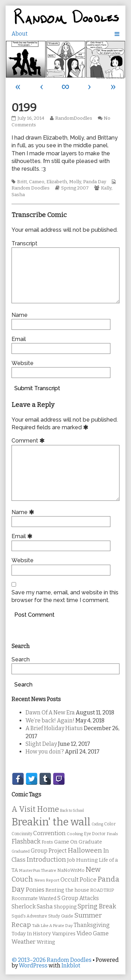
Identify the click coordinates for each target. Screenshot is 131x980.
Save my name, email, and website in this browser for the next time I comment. (65, 596)
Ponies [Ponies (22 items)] (35, 890)
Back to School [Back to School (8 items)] (72, 811)
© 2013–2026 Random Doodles (52, 960)
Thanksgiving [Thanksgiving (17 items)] (92, 925)
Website (23, 363)
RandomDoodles (74, 118)
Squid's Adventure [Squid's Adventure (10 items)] (29, 916)
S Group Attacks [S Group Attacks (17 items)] (78, 898)
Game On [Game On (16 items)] (66, 842)
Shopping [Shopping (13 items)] (65, 907)
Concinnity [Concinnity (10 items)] (22, 834)
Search (21, 659)
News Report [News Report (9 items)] (47, 880)
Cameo (37, 182)
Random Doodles (31, 188)
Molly (75, 182)
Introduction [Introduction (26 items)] (46, 860)
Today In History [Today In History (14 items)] (31, 934)
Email (19, 339)
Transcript (24, 243)
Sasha (18, 195)
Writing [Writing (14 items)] (46, 942)
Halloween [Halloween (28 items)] (85, 850)
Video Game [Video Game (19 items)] (93, 933)
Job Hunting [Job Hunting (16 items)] (82, 860)
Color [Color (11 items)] (110, 824)
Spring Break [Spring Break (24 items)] (97, 906)
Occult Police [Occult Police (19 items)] (78, 880)
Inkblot (71, 966)
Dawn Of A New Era (50, 712)
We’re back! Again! (50, 721)
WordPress (33, 966)
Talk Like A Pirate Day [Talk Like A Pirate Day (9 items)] (52, 926)
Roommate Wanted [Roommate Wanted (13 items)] (34, 899)
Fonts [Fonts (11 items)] (47, 842)
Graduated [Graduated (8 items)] (21, 851)
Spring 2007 (75, 188)
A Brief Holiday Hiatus (54, 728)
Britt (22, 182)
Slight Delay (41, 744)
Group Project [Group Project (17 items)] (49, 851)
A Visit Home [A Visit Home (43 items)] (35, 809)
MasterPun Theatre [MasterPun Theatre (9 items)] (38, 870)
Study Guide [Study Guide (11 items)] (61, 916)
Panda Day (95, 182)
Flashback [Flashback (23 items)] (26, 842)
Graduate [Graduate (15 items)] (90, 842)
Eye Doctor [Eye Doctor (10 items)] (95, 834)
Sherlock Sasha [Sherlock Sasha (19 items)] (32, 907)
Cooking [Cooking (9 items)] (75, 834)
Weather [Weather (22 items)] (24, 942)
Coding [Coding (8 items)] (97, 824)
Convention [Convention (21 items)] (49, 833)
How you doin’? (45, 752)
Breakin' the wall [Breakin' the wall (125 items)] (51, 822)
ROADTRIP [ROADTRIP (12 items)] (102, 890)
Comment (29, 441)
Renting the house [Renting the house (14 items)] (67, 890)
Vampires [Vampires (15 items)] (64, 934)
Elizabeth (57, 182)
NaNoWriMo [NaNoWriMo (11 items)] (71, 870)
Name (20, 315)
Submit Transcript (37, 388)
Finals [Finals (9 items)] (112, 834)
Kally (106, 188)
